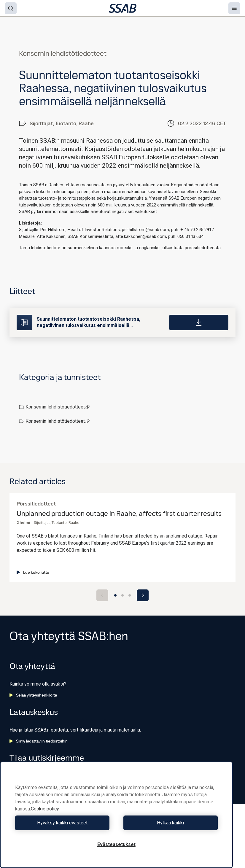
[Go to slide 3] (130, 595)
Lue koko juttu (33, 572)
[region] (116, 815)
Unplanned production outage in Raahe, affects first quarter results (119, 514)
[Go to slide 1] (115, 595)
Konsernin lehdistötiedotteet (58, 407)
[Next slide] (143, 595)
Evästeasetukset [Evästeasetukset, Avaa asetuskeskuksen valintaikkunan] (116, 844)
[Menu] (234, 8)
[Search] (11, 8)
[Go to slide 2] (122, 595)
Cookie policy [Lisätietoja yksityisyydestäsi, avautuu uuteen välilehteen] (45, 809)
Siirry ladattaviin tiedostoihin (39, 741)
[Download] (199, 322)
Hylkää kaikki (169, 823)
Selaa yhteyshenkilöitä (33, 695)
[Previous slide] (102, 595)
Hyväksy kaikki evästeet (64, 823)
